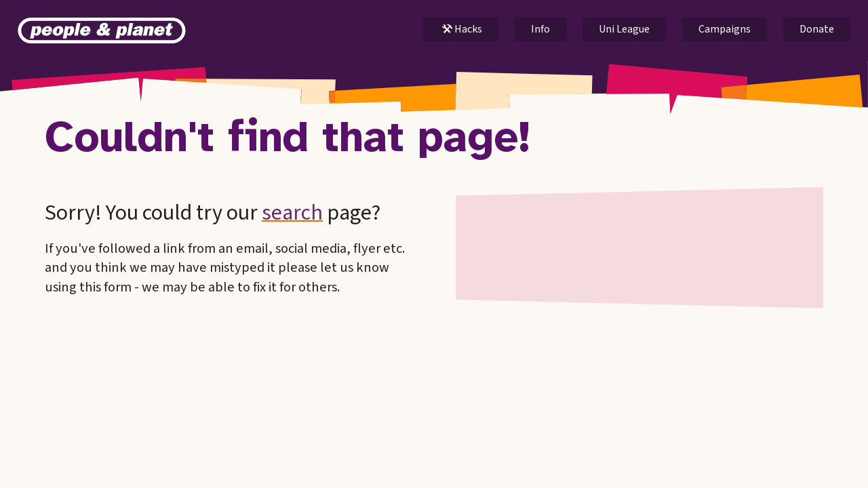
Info (540, 29)
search (292, 213)
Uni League (624, 29)
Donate (817, 29)
